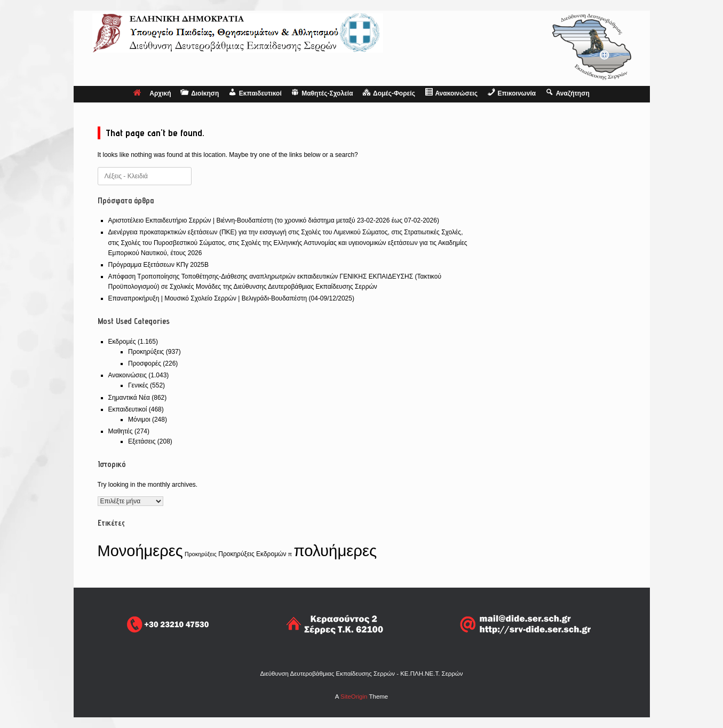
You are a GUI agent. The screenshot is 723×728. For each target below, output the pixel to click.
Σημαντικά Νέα (129, 398)
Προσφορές (145, 363)
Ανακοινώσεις (128, 375)
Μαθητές (121, 431)
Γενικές (138, 385)
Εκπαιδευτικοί (128, 409)
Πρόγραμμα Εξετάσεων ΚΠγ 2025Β (158, 265)
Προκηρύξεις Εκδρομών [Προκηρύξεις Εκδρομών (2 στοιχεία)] (252, 554)
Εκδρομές (122, 342)
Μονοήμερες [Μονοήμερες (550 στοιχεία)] (140, 551)
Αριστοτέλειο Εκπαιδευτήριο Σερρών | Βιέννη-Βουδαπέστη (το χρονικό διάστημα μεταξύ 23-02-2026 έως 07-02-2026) (274, 220)
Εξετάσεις (142, 441)
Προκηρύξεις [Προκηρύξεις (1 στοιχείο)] (201, 554)
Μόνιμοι (139, 420)
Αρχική (152, 93)
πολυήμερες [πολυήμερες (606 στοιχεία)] (336, 551)
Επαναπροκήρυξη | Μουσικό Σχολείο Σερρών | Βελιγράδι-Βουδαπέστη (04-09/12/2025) (231, 298)
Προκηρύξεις (146, 352)
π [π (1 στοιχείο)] (290, 554)
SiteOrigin (354, 697)
